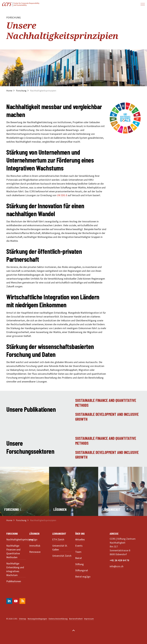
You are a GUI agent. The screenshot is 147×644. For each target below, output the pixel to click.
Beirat (79, 558)
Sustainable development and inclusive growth (107, 417)
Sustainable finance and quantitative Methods (106, 403)
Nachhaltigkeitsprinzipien (20, 540)
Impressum (89, 619)
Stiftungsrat (82, 570)
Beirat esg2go (83, 577)
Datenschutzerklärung (58, 619)
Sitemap (23, 619)
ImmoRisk (35, 546)
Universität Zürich (62, 556)
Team (78, 552)
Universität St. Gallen (60, 548)
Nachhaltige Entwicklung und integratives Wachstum (15, 569)
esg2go (33, 540)
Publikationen (14, 581)
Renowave (35, 552)
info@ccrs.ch (116, 566)
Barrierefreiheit (76, 619)
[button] (125, 118)
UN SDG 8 (62, 195)
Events (79, 546)
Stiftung (79, 564)
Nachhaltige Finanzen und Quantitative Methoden (13, 552)
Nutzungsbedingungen (37, 619)
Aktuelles (80, 540)
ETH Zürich (58, 540)
